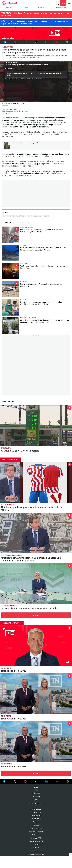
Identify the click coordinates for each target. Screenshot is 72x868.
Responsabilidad (36, 816)
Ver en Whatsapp (68, 781)
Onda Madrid (42, 8)
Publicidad (36, 825)
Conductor (46, 216)
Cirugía (23, 300)
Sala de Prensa (36, 812)
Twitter (14, 42)
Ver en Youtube (57, 781)
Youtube (57, 42)
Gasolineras (37, 216)
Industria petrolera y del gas (22, 216)
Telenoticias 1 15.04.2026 (36, 742)
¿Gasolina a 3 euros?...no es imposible (7, 145)
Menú (69, 3)
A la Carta (24, 8)
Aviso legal (36, 848)
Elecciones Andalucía (10, 606)
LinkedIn (46, 42)
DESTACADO (9, 22)
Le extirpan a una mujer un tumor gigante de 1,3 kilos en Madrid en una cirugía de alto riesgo (11, 307)
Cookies (36, 851)
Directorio (36, 822)
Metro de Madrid (26, 227)
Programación (61, 8)
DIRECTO (8, 13)
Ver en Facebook (4, 782)
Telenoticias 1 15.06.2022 (36, 646)
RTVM (36, 787)
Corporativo (36, 810)
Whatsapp (67, 42)
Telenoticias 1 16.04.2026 (36, 694)
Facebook (5, 42)
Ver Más (36, 615)
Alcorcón (24, 282)
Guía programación (36, 803)
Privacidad (36, 845)
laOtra (36, 800)
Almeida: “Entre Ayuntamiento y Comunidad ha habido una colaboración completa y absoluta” (36, 533)
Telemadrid (36, 793)
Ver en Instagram (25, 781)
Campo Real (24, 264)
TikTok (34, 42)
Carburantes (8, 47)
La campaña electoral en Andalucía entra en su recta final (36, 584)
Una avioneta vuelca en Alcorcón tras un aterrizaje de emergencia (11, 289)
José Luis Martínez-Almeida (12, 555)
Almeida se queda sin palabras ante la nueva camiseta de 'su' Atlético (36, 482)
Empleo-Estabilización (36, 832)
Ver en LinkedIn (47, 781)
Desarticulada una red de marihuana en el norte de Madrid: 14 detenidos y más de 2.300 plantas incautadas (11, 325)
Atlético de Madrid (8, 505)
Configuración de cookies (36, 854)
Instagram (26, 42)
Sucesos (23, 245)
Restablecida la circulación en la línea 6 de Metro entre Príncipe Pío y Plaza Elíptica (11, 235)
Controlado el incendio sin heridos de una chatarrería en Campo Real (11, 271)
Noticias (9, 8)
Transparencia (36, 819)
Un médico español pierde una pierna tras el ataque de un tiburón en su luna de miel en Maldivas (11, 253)
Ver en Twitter (15, 782)
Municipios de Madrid (28, 318)
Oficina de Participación (36, 841)
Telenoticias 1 (7, 668)
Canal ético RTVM (36, 838)
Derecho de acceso (36, 828)
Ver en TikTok (36, 782)
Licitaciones (36, 835)
